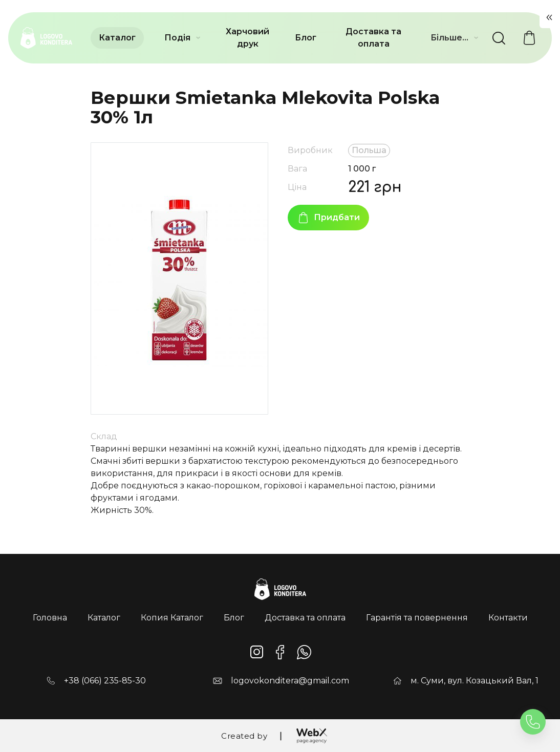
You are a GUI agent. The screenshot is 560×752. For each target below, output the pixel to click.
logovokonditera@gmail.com (290, 681)
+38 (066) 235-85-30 (105, 681)
